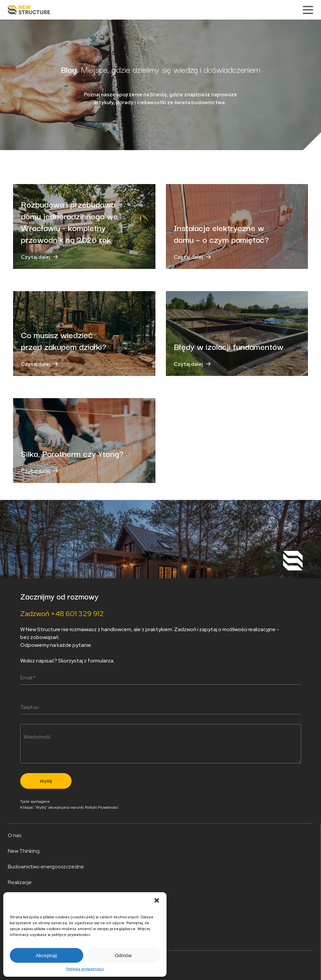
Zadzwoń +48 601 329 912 (62, 614)
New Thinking (24, 851)
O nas (15, 835)
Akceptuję (47, 955)
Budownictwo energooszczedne (46, 867)
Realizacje (20, 882)
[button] (157, 900)
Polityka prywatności (85, 969)
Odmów (123, 955)
